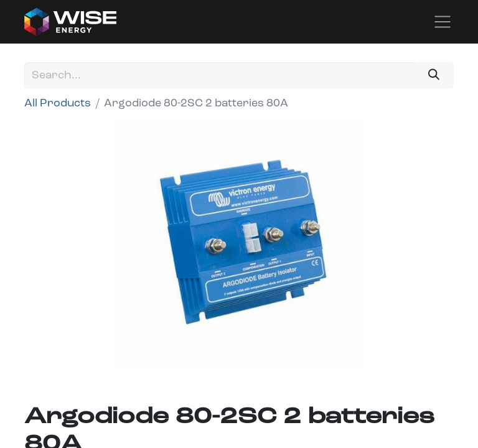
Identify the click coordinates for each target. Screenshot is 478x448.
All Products (58, 104)
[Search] (434, 76)
